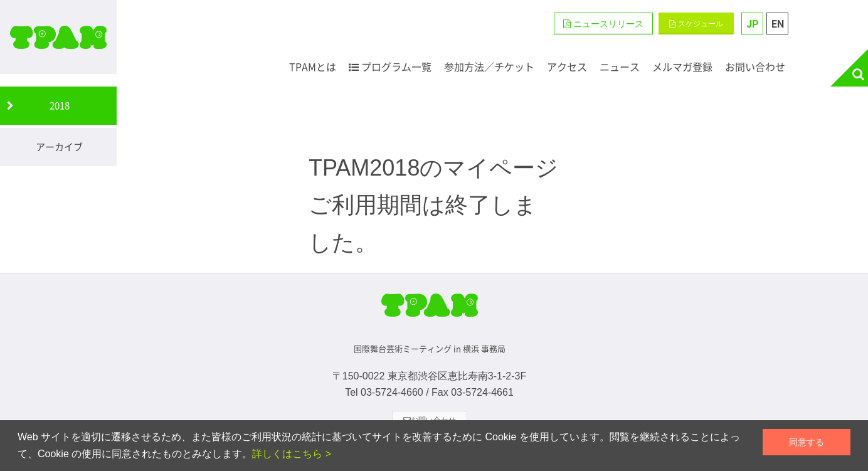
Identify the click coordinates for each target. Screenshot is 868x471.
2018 (60, 105)
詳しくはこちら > (292, 454)
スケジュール (696, 24)
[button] (603, 24)
